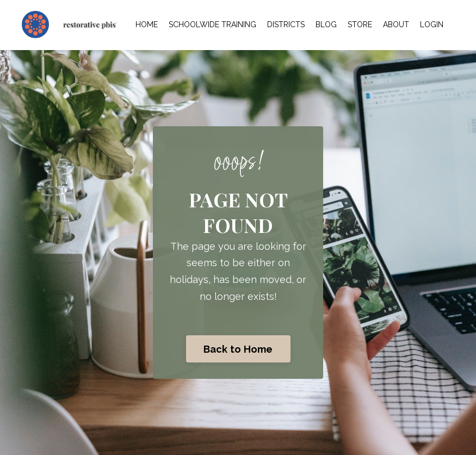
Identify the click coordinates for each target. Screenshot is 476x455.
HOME (147, 24)
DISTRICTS (286, 24)
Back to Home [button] (238, 349)
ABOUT (396, 24)
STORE (360, 24)
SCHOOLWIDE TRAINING (212, 24)
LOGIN (432, 24)
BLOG (326, 24)
